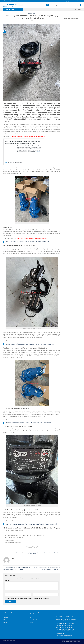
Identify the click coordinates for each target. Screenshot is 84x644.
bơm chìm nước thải (28, 552)
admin (38, 22)
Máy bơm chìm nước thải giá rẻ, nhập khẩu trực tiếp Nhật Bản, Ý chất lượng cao (29, 423)
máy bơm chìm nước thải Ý (48, 552)
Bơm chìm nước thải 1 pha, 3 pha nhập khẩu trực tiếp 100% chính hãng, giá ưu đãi (30, 344)
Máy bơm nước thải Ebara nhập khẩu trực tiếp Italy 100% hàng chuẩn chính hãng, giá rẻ (31, 524)
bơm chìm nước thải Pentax (37, 552)
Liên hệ (5, 622)
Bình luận (8, 580)
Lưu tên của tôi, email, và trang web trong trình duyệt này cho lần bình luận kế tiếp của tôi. (28, 598)
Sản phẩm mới (7, 620)
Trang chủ (6, 617)
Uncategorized (32, 14)
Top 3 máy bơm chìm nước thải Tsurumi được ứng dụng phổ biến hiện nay (28, 242)
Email (35, 592)
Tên (6, 592)
